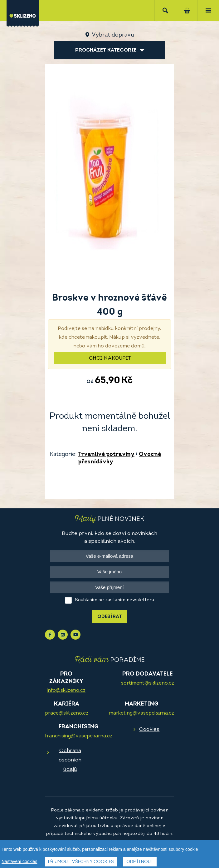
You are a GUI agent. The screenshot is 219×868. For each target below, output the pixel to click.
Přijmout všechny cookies (81, 862)
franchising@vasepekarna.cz (79, 736)
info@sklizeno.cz (66, 691)
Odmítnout (140, 862)
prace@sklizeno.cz (67, 713)
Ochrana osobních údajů (70, 760)
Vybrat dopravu (113, 35)
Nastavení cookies (19, 861)
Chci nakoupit (110, 358)
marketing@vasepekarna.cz (141, 713)
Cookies (149, 729)
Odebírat (110, 617)
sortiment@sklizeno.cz (148, 683)
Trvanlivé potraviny (106, 454)
